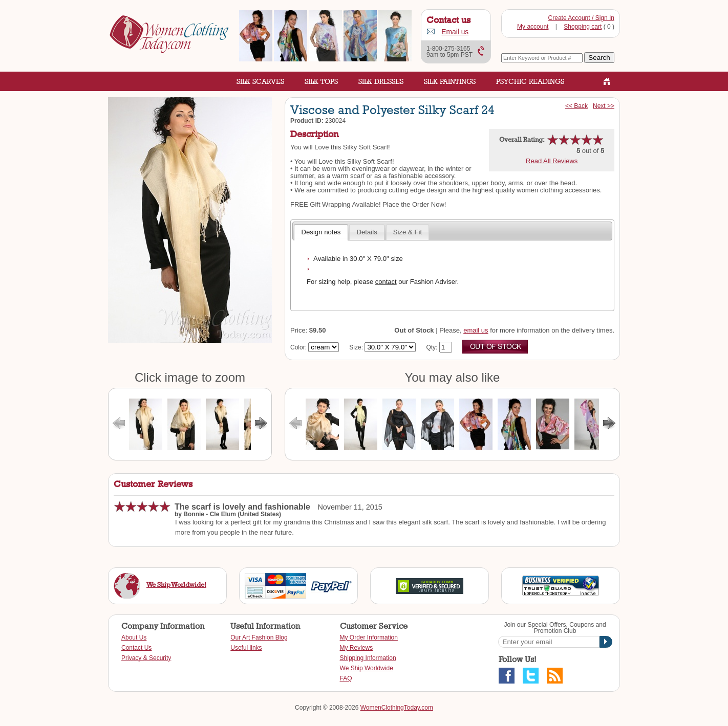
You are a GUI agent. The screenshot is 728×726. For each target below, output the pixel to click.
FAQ (346, 678)
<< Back (576, 106)
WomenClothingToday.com (397, 708)
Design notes (321, 232)
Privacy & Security (146, 658)
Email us (455, 32)
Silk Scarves (260, 81)
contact (386, 282)
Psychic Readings (530, 81)
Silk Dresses (381, 81)
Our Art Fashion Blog (259, 637)
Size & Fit (408, 232)
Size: (356, 347)
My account (533, 27)
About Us (134, 637)
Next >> (604, 106)
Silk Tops (321, 81)
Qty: (432, 347)
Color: (298, 347)
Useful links (246, 648)
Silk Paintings (450, 81)
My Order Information (369, 637)
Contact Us (136, 648)
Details (367, 232)
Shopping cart (583, 27)
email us (476, 330)
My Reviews (357, 648)
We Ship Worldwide (367, 668)
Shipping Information (368, 658)
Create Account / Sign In (581, 18)
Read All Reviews (552, 161)
